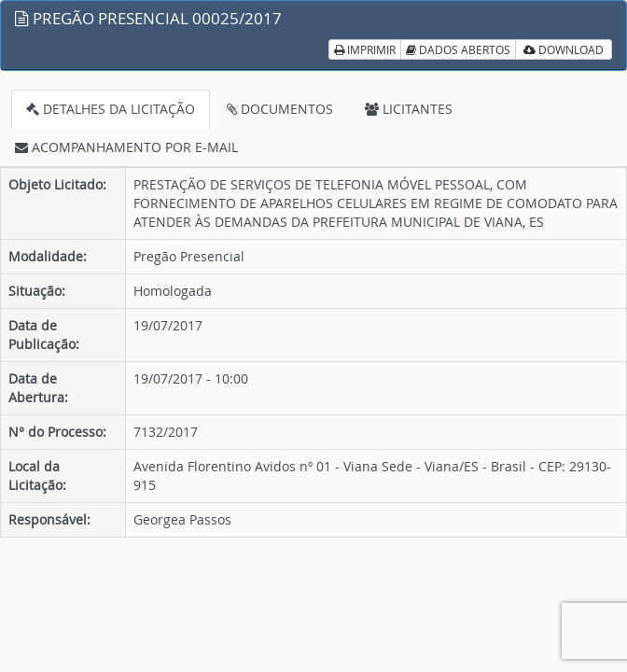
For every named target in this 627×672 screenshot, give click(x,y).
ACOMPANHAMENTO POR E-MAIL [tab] (126, 147)
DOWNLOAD (564, 49)
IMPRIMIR (365, 49)
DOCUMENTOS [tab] (280, 109)
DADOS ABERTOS (458, 49)
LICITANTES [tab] (409, 109)
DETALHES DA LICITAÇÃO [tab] (111, 109)
